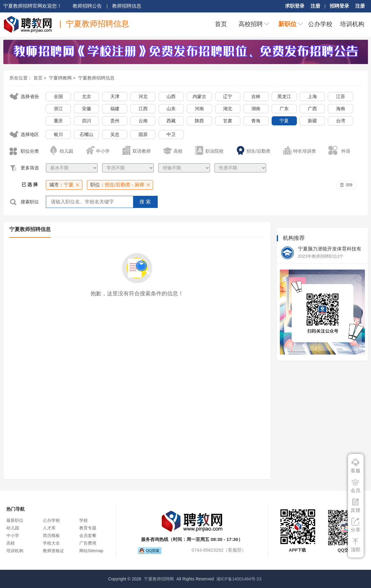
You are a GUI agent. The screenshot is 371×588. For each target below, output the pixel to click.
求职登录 (295, 6)
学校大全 (51, 543)
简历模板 (51, 535)
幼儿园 (13, 528)
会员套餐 (88, 535)
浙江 (58, 109)
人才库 (49, 528)
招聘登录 (339, 6)
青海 (256, 121)
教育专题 (88, 528)
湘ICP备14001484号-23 (239, 579)
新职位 (287, 24)
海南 (341, 109)
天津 (115, 96)
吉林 (256, 96)
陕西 (199, 121)
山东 (171, 109)
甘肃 (228, 121)
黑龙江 (284, 96)
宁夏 (284, 121)
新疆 (312, 121)
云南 (143, 121)
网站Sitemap (91, 551)
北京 (87, 96)
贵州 (115, 121)
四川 (87, 121)
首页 (221, 24)
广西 (312, 109)
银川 (58, 134)
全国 (58, 96)
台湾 (341, 121)
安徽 (87, 109)
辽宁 (228, 96)
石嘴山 (86, 134)
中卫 (171, 134)
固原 (143, 134)
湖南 (256, 109)
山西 (171, 96)
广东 (284, 109)
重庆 (58, 121)
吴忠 (115, 134)
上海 (312, 96)
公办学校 (320, 24)
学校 (84, 520)
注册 (315, 6)
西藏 (171, 121)
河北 (143, 96)
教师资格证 (53, 551)
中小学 (13, 535)
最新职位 (15, 520)
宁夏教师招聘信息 (96, 78)
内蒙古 (199, 96)
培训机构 (352, 24)
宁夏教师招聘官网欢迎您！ (33, 6)
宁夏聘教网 (60, 78)
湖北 (228, 109)
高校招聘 (251, 24)
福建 (115, 109)
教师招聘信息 (127, 6)
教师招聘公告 (87, 6)
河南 (199, 109)
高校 (11, 543)
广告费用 (88, 543)
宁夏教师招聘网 (159, 579)
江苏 (341, 96)
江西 (143, 109)
